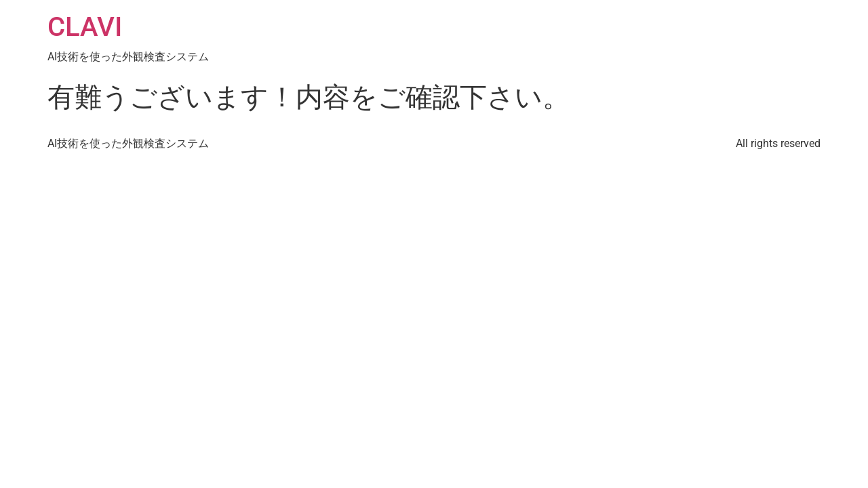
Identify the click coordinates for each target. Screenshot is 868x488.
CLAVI (85, 27)
